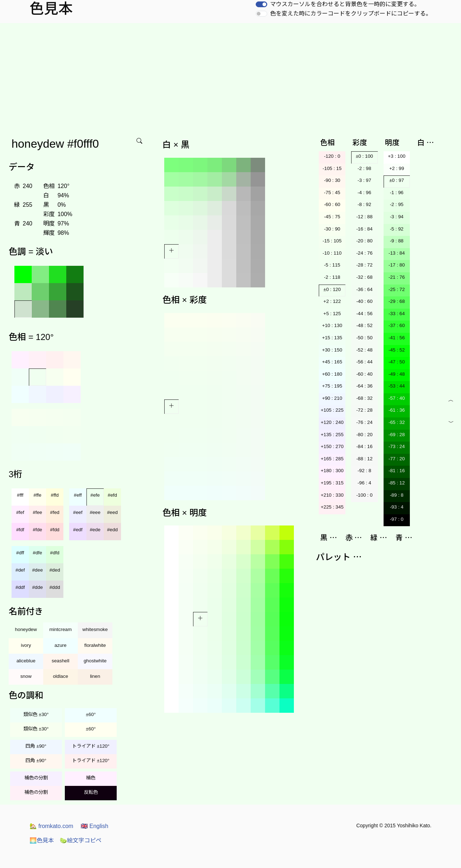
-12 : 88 (364, 217)
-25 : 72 (397, 289)
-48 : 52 (364, 325)
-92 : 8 (364, 471)
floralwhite (95, 645)
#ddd (55, 587)
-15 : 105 (332, 241)
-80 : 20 (364, 435)
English (95, 826)
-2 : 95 (397, 204)
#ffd (55, 495)
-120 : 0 (332, 156)
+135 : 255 (332, 435)
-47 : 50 (397, 362)
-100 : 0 (364, 495)
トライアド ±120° (91, 746)
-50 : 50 (364, 338)
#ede (95, 530)
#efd (112, 495)
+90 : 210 (332, 398)
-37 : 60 (397, 325)
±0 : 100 (364, 156)
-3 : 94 (397, 217)
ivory (26, 645)
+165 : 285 (332, 459)
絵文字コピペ (81, 840)
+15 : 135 (332, 338)
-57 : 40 (397, 398)
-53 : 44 (397, 386)
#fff (20, 495)
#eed (112, 512)
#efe (95, 495)
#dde (37, 587)
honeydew (26, 629)
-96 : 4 (364, 483)
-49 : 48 (397, 374)
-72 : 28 (364, 410)
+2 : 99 (397, 168)
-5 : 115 (332, 265)
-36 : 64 (364, 289)
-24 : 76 (364, 253)
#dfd (55, 553)
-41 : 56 (397, 338)
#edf (78, 530)
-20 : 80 (364, 241)
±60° (91, 714)
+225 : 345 (332, 507)
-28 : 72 (364, 265)
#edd (112, 530)
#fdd (55, 530)
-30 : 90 (332, 229)
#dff (20, 553)
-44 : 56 (364, 314)
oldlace (61, 676)
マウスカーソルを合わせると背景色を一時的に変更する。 (345, 4)
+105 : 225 (332, 410)
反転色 (91, 792)
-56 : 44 (364, 362)
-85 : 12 (397, 483)
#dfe (37, 553)
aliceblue (26, 661)
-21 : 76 (397, 277)
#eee (95, 512)
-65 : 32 (397, 422)
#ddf (20, 587)
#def (20, 570)
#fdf (20, 530)
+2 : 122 (332, 301)
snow (26, 676)
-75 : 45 (332, 193)
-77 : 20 (397, 459)
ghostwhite (95, 661)
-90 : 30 (332, 180)
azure (60, 645)
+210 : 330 (332, 495)
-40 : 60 (364, 301)
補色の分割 (36, 778)
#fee (37, 512)
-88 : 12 (364, 459)
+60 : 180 (332, 374)
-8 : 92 (364, 204)
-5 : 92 (397, 229)
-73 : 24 (397, 446)
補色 (91, 778)
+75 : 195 (332, 386)
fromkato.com (51, 826)
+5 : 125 (332, 314)
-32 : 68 (364, 277)
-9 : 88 (397, 241)
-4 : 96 (364, 193)
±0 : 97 (397, 180)
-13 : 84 (397, 253)
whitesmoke (95, 629)
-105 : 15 (332, 168)
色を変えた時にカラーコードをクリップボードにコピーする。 (351, 14)
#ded (55, 570)
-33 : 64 (397, 314)
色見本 (42, 840)
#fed (55, 512)
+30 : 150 (332, 350)
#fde (37, 530)
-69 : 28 (397, 435)
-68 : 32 (364, 398)
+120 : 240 (332, 422)
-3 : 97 (364, 180)
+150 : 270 (332, 446)
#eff (78, 495)
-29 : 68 (397, 301)
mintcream (61, 629)
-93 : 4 (397, 507)
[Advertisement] (230, 77)
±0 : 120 (332, 289)
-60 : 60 (332, 204)
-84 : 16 (364, 446)
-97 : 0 (397, 519)
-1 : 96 (397, 193)
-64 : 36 (364, 386)
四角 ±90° (36, 746)
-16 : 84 (364, 229)
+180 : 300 (332, 471)
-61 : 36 (397, 410)
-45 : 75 (332, 217)
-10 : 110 (332, 253)
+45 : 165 (332, 362)
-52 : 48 (364, 350)
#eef (78, 512)
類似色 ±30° (36, 714)
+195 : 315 (332, 483)
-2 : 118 (332, 277)
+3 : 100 (397, 156)
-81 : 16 (397, 471)
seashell (61, 661)
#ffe (37, 495)
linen (95, 676)
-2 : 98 (364, 168)
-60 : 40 (364, 374)
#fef (20, 512)
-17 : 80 (397, 265)
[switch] (261, 4)
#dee (37, 570)
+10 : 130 (332, 325)
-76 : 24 (364, 422)
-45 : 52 (397, 350)
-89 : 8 (397, 495)
